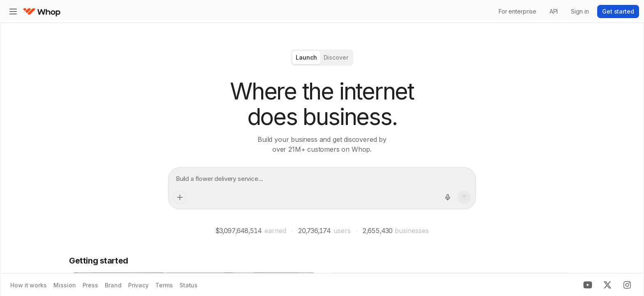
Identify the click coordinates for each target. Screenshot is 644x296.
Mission (64, 285)
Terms (164, 285)
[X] (607, 285)
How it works (29, 285)
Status (189, 285)
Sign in (580, 11)
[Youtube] (588, 285)
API (554, 11)
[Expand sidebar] (13, 12)
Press (91, 285)
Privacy (138, 285)
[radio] (306, 58)
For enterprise (517, 11)
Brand (113, 285)
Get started (618, 11)
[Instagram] (627, 285)
